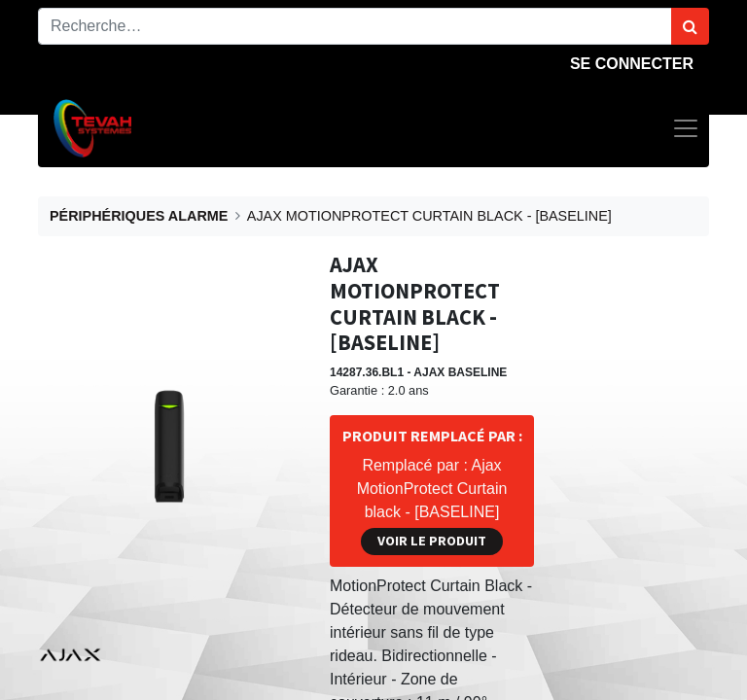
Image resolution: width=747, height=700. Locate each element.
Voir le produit (432, 541)
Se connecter (632, 64)
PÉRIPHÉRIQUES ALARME (139, 216)
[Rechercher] (690, 26)
